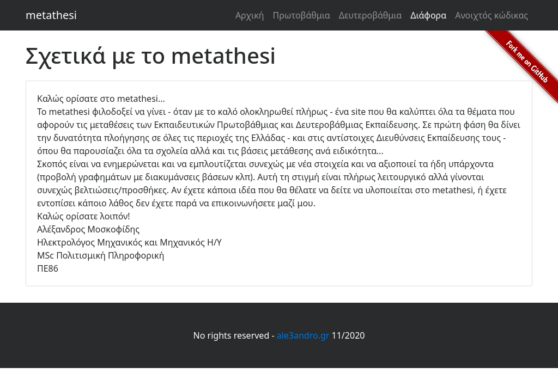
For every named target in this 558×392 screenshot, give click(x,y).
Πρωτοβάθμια (301, 15)
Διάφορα (428, 15)
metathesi (51, 15)
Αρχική (250, 15)
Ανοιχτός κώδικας (492, 15)
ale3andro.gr (303, 335)
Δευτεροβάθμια (371, 15)
